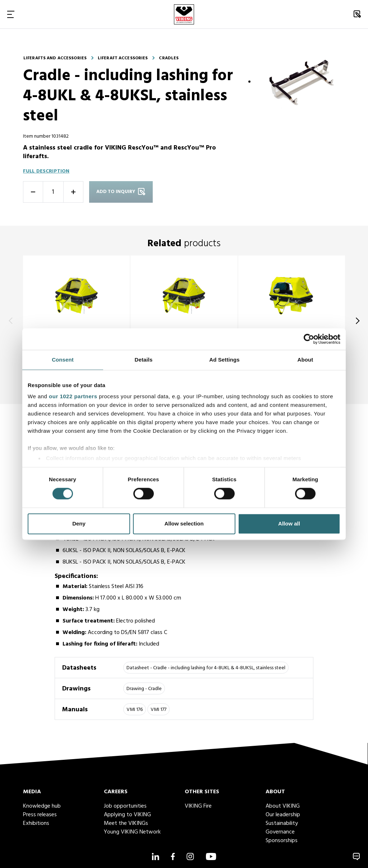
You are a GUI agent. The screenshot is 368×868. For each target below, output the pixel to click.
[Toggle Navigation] (11, 14)
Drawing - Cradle (144, 689)
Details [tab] (144, 360)
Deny (79, 523)
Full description (46, 171)
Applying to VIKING (127, 815)
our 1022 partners (73, 396)
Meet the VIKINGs (126, 823)
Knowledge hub (42, 806)
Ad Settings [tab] (224, 360)
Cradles (169, 58)
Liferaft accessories (123, 58)
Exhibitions (36, 823)
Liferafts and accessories (55, 58)
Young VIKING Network (132, 832)
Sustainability (282, 823)
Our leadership (283, 815)
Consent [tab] (63, 360)
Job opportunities (125, 806)
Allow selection (184, 523)
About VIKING (283, 806)
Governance (280, 832)
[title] (76, 321)
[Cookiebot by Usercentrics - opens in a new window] (309, 339)
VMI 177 (158, 710)
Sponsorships (282, 841)
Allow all (289, 523)
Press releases (40, 815)
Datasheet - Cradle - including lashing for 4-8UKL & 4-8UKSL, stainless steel (206, 668)
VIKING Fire (198, 806)
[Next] (356, 321)
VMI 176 (135, 710)
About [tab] (305, 360)
